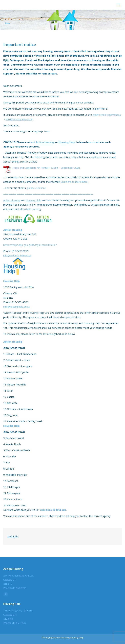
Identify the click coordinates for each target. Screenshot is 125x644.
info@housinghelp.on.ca (19, 119)
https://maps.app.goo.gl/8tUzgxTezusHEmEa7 (30, 245)
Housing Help (67, 142)
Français (13, 536)
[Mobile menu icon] (118, 5)
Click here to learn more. (74, 182)
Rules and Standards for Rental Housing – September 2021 (46, 168)
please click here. (37, 188)
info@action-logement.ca (107, 115)
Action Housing (45, 142)
